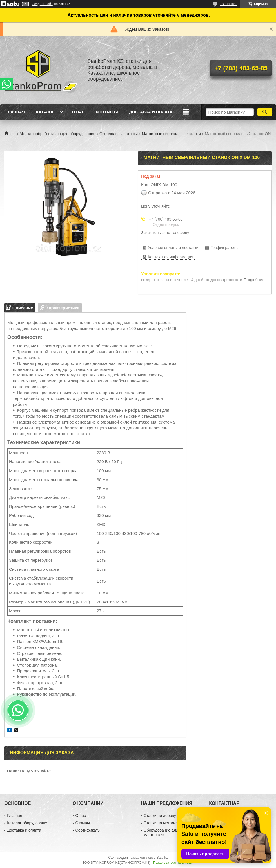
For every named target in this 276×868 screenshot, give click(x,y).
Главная (15, 112)
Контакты (107, 112)
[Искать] (265, 112)
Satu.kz (162, 858)
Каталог (45, 112)
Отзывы (83, 823)
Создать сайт (42, 4)
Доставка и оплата (151, 112)
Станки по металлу (161, 823)
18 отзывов (229, 4)
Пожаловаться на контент (173, 863)
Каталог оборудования (28, 823)
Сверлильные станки (119, 134)
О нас (78, 112)
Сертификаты (88, 830)
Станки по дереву (160, 816)
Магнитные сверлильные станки (171, 134)
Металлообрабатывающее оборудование (58, 134)
